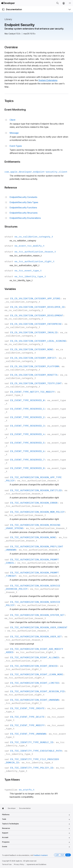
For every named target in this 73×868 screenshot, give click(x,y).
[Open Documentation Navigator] (3, 9)
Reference (11, 188)
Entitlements (12, 162)
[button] (57, 3)
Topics (9, 101)
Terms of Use (7, 864)
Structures (11, 227)
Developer (12, 808)
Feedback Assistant (41, 855)
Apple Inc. (19, 861)
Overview (11, 47)
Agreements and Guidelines (36, 864)
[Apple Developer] (8, 3)
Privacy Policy (19, 864)
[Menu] (70, 3)
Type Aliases (12, 780)
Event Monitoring (15, 110)
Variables (10, 289)
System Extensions (48, 80)
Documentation (14, 9)
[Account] (64, 3)
